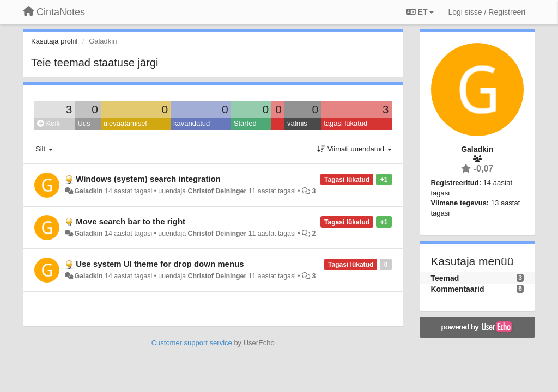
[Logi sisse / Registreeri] (487, 12)
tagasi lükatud (345, 123)
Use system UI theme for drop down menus (160, 264)
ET (420, 12)
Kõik (48, 123)
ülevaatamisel (125, 123)
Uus (84, 123)
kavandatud (192, 123)
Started (245, 123)
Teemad (445, 278)
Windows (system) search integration (148, 179)
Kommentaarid (458, 289)
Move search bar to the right (131, 221)
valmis (297, 123)
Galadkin (88, 191)
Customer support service (192, 343)
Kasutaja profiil (54, 41)
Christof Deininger (217, 191)
